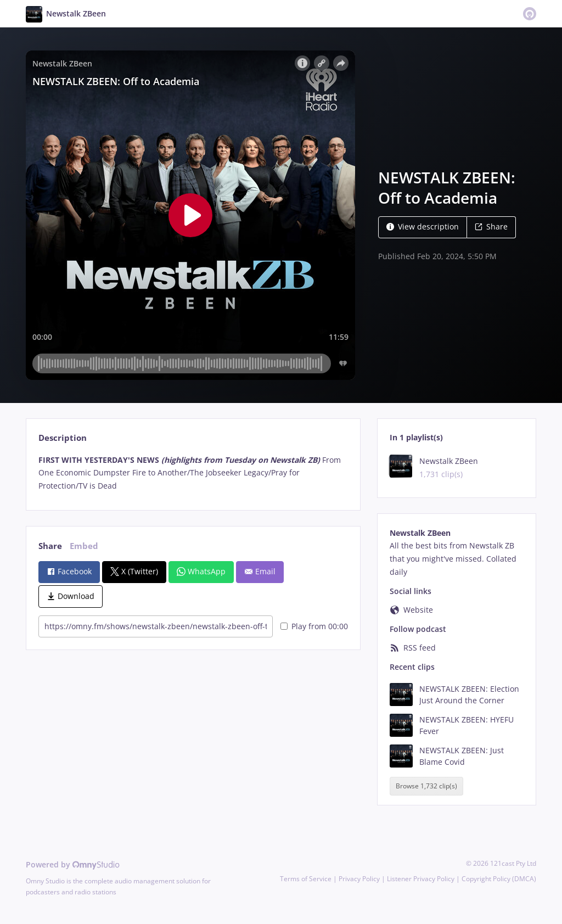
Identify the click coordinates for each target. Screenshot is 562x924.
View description (423, 226)
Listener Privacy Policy (421, 879)
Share (491, 226)
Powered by (73, 864)
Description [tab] (63, 438)
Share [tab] (50, 546)
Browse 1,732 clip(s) (426, 786)
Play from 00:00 (314, 626)
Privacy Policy (359, 879)
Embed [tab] (84, 546)
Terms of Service (306, 879)
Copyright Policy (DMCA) (499, 879)
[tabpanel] (193, 473)
